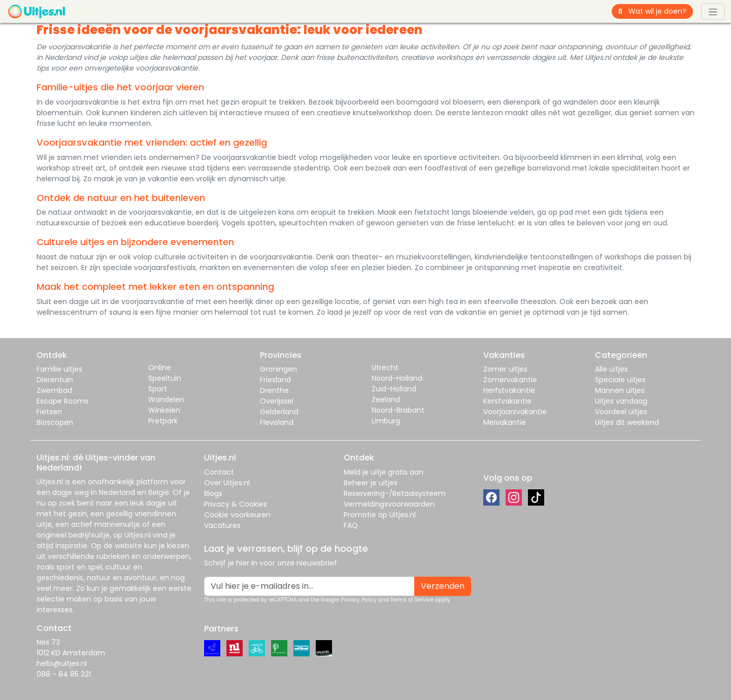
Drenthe (274, 390)
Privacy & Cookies (236, 504)
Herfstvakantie (509, 390)
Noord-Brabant (398, 410)
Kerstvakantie (507, 401)
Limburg (386, 421)
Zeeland (386, 399)
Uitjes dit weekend (627, 422)
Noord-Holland (397, 378)
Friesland (275, 380)
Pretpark (163, 421)
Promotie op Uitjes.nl (380, 515)
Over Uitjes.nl (227, 483)
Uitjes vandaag (621, 401)
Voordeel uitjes (621, 412)
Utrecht (385, 368)
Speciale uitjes (620, 380)
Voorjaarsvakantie (515, 412)
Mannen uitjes (620, 390)
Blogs (213, 493)
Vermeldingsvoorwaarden (389, 504)
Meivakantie (505, 422)
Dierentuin (55, 380)
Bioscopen (55, 422)
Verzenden (443, 586)
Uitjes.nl (50, 482)
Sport (158, 389)
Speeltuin (165, 378)
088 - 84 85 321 (64, 674)
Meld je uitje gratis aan (384, 472)
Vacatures (222, 525)
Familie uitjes (59, 369)
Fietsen (49, 412)
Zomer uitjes (505, 369)
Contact (219, 472)
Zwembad (54, 390)
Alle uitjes (611, 369)
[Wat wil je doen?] (661, 11)
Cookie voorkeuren (237, 515)
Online (160, 368)
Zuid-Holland (394, 389)
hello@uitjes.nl (62, 663)
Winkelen (164, 410)
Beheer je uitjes (371, 483)
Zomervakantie (510, 380)
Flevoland (277, 422)
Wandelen (166, 399)
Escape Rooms (62, 401)
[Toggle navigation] (713, 11)
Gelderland (279, 412)
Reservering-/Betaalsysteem (395, 493)
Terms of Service (412, 600)
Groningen (278, 369)
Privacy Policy (359, 600)
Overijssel (277, 401)
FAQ (351, 525)
